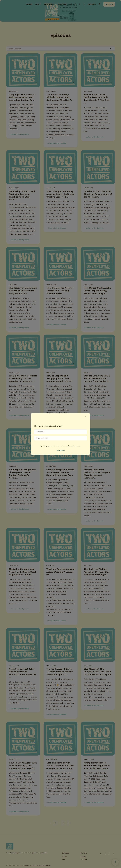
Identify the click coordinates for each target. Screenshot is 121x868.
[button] (86, 417)
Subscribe (61, 450)
